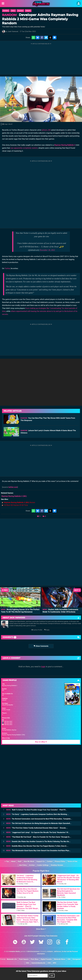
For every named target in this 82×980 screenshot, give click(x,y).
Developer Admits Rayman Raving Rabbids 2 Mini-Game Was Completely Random (40, 19)
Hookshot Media (15, 952)
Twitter (7, 268)
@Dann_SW (46, 130)
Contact (50, 861)
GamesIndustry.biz (38, 963)
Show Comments (41, 646)
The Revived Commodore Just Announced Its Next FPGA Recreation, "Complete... (39, 819)
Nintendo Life (12, 959)
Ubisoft (28, 11)
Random (6, 11)
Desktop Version (57, 865)
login (43, 667)
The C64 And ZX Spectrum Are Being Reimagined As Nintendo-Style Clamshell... (39, 823)
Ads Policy (23, 865)
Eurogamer (77, 959)
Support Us (41, 861)
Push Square (24, 959)
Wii (3, 690)
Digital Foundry (46, 959)
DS (3, 695)
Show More (41, 929)
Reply (47, 630)
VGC (28, 963)
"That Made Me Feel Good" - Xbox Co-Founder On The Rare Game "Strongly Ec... (39, 837)
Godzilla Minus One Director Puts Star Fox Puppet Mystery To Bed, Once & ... (37, 846)
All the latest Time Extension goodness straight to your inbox (41, 971)
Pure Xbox (35, 959)
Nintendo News (60, 959)
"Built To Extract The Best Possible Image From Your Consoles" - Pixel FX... (37, 810)
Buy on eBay (41, 742)
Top (7, 861)
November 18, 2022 (47, 250)
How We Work (29, 861)
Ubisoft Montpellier (8, 705)
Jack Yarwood (13, 31)
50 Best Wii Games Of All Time (16, 505)
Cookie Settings (43, 865)
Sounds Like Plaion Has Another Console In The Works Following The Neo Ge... (38, 841)
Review (20, 502)
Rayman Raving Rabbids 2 (65, 145)
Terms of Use (72, 861)
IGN (69, 959)
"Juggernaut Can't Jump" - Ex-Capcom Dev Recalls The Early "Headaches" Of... (38, 832)
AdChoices (57, 952)
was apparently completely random (24, 148)
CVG (49, 963)
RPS (55, 963)
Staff (20, 861)
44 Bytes (50, 952)
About (13, 861)
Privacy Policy (60, 861)
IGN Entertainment (33, 952)
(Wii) (14, 496)
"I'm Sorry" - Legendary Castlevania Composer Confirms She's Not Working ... (38, 814)
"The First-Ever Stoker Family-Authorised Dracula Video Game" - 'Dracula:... (37, 828)
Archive (32, 865)
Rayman (20, 11)
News (13, 11)
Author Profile (37, 630)
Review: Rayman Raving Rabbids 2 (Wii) (14, 735)
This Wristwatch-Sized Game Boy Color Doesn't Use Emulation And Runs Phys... (38, 851)
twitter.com (13, 487)
